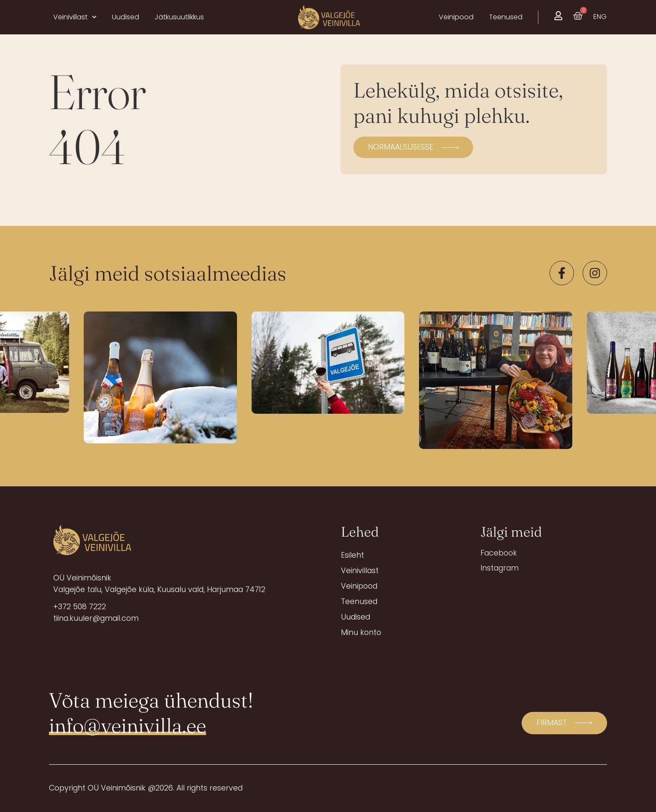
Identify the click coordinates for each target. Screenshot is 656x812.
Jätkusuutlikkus (179, 17)
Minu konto (361, 632)
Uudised (126, 17)
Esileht (352, 555)
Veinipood (359, 586)
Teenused (359, 601)
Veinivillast (75, 17)
